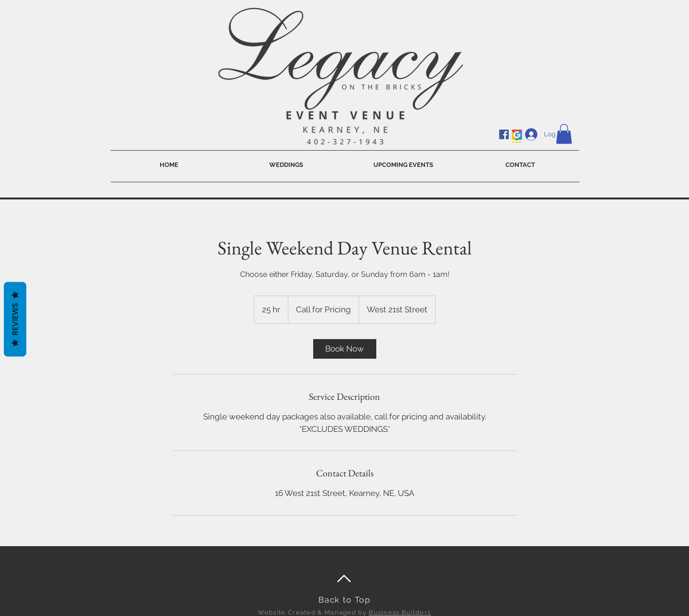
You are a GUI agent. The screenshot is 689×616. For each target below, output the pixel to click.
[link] (345, 349)
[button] (564, 134)
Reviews (15, 319)
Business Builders (400, 612)
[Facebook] (504, 134)
